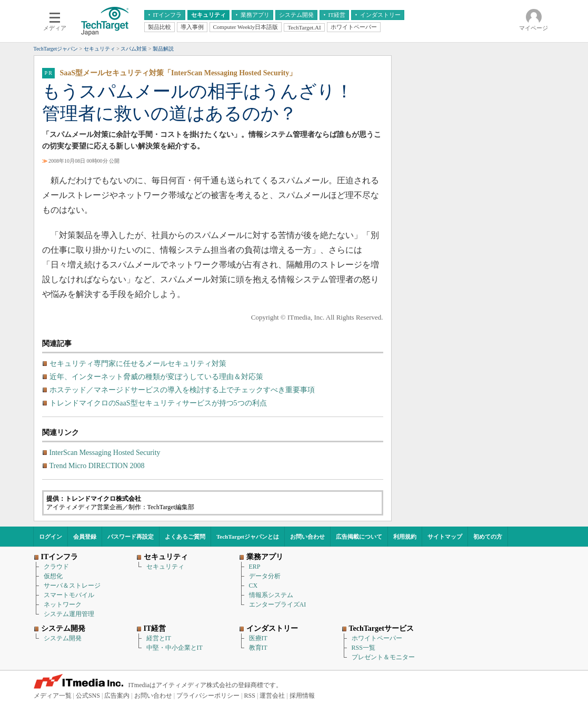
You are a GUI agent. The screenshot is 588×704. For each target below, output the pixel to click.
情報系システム (271, 595)
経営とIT (159, 638)
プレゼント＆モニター (383, 657)
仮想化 (53, 576)
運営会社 (272, 696)
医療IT (258, 638)
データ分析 (265, 576)
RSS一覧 (363, 648)
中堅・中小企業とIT (175, 648)
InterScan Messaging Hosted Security (105, 453)
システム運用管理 (69, 614)
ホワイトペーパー (377, 638)
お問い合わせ (307, 537)
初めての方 (488, 537)
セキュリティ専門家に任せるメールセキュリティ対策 (138, 364)
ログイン (51, 537)
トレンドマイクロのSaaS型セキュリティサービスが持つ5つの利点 (158, 403)
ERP (255, 567)
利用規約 (405, 537)
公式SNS (88, 696)
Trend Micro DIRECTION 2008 (97, 466)
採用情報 (302, 696)
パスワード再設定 (131, 537)
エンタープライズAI (278, 604)
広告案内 (117, 696)
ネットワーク (63, 604)
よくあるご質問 (185, 537)
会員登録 (85, 537)
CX (253, 586)
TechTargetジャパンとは (248, 537)
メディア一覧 (53, 696)
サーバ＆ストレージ (72, 586)
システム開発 (63, 638)
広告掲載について (359, 537)
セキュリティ (165, 567)
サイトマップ (445, 537)
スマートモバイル (69, 595)
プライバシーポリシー (208, 696)
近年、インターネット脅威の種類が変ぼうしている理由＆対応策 (156, 377)
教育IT (258, 648)
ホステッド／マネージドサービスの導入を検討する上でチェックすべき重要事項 (182, 390)
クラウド (56, 567)
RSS (250, 696)
